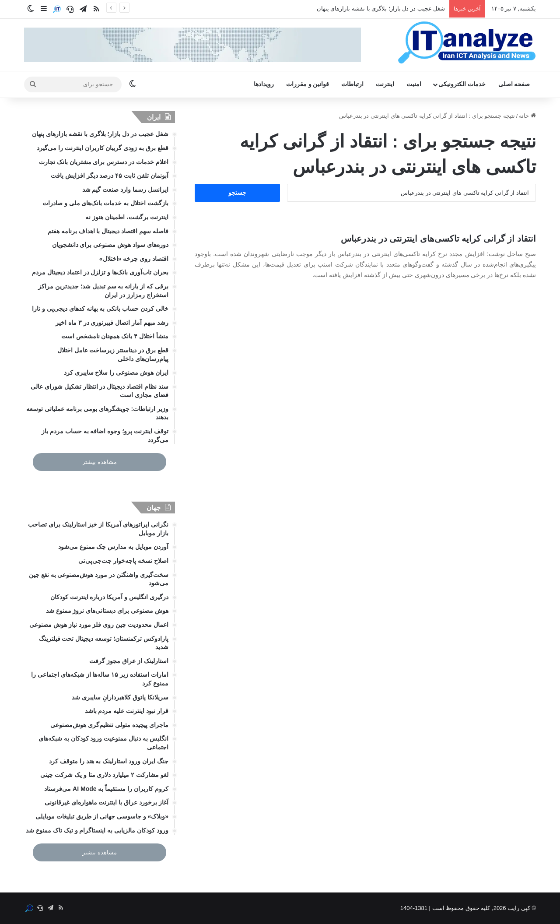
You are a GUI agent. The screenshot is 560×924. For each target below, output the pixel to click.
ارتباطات (352, 84)
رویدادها (264, 84)
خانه (527, 116)
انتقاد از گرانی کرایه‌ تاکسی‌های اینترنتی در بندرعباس (438, 239)
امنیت (414, 84)
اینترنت (385, 84)
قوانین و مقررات (308, 84)
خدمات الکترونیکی (462, 84)
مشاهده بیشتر (100, 462)
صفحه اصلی (514, 84)
